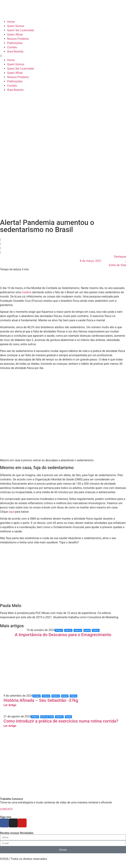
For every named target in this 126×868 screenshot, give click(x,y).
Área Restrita (15, 52)
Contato (12, 47)
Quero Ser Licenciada (20, 30)
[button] (63, 56)
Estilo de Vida (117, 265)
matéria (27, 292)
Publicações (15, 43)
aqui (11, 512)
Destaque (120, 257)
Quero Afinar (15, 35)
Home (11, 22)
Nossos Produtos (18, 39)
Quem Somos (16, 26)
